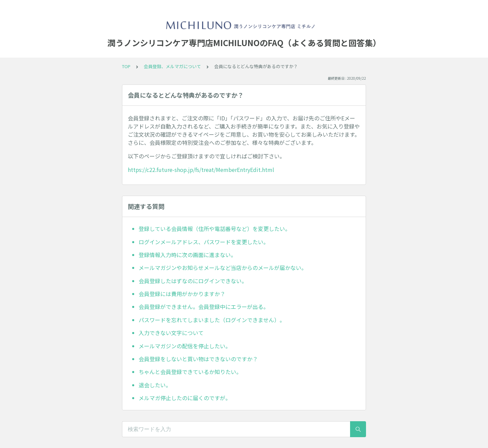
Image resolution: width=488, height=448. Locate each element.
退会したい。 (155, 385)
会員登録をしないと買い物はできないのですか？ (198, 359)
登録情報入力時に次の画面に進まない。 (187, 255)
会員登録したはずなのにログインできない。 (193, 281)
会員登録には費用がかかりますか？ (182, 294)
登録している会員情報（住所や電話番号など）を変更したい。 (215, 229)
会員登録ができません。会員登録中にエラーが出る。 (204, 307)
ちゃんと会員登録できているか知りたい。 (190, 372)
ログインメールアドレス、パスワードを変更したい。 (204, 242)
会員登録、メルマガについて (172, 66)
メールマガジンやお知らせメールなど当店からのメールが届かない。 (223, 268)
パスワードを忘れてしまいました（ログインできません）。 (212, 320)
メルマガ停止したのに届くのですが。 (185, 398)
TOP (126, 66)
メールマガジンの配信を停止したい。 (185, 346)
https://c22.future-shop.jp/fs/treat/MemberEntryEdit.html (201, 170)
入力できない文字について (171, 333)
